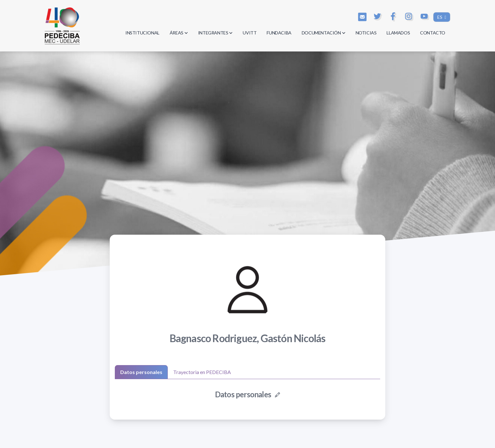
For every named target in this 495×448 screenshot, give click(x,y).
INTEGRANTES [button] (215, 33)
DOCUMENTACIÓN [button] (324, 33)
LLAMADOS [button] (398, 33)
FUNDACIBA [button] (279, 33)
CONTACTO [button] (433, 33)
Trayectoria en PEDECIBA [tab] (202, 372)
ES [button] (440, 17)
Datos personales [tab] (141, 372)
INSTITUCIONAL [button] (142, 33)
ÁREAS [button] (179, 33)
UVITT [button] (250, 33)
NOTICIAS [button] (366, 33)
